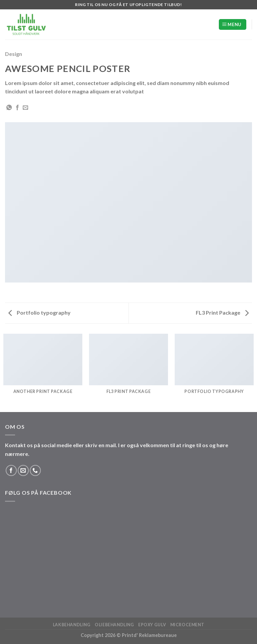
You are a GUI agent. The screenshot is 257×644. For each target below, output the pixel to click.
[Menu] (233, 25)
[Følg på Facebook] (11, 470)
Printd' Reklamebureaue (149, 635)
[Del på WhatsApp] (9, 108)
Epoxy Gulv (152, 625)
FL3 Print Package (222, 312)
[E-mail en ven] (25, 108)
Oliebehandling (114, 625)
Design (14, 54)
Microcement (187, 625)
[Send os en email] (23, 470)
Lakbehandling (72, 625)
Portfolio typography (39, 312)
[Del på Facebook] (17, 108)
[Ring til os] (35, 470)
